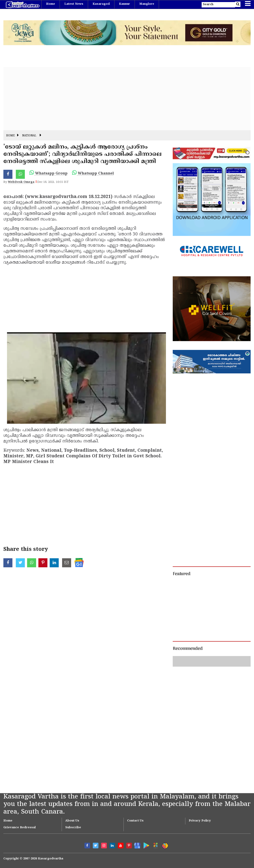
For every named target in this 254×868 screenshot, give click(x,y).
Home (51, 4)
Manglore (147, 4)
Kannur (125, 4)
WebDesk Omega (21, 182)
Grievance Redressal (20, 828)
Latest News (74, 4)
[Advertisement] (127, 99)
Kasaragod (101, 4)
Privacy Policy (200, 821)
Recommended (188, 649)
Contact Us (135, 821)
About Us (72, 821)
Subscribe (73, 828)
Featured (182, 574)
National (29, 136)
